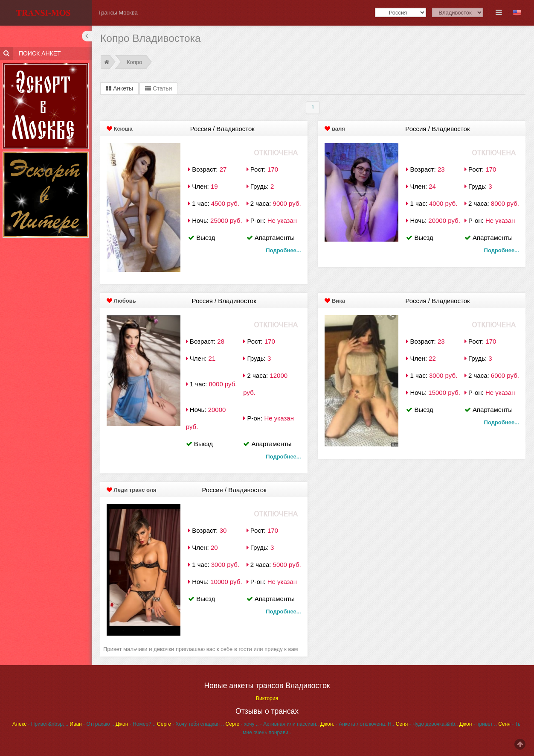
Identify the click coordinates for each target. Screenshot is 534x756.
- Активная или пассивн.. (290, 724)
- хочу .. (242, 724)
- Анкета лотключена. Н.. (357, 724)
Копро (134, 62)
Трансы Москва (118, 13)
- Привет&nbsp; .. (40, 724)
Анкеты (119, 88)
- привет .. (478, 724)
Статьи (158, 88)
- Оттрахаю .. (92, 724)
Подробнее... (283, 250)
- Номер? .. (136, 724)
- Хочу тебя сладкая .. (190, 724)
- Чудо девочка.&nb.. (427, 724)
